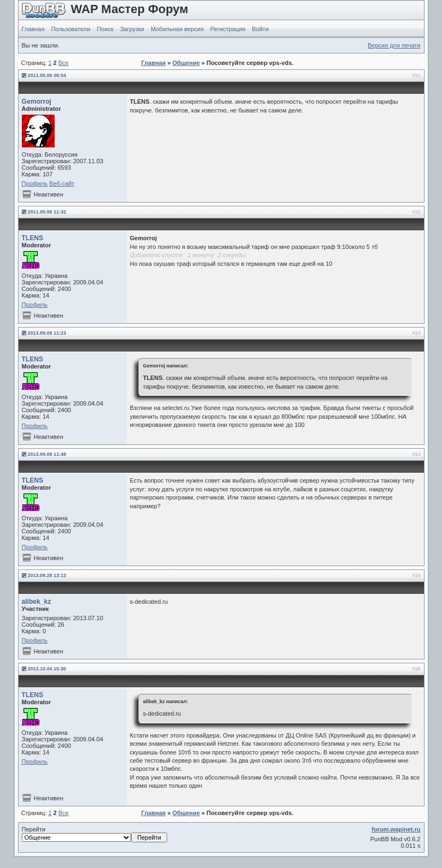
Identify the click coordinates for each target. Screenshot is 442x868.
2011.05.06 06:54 (47, 75)
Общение (186, 63)
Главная (33, 29)
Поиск (105, 29)
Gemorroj (37, 102)
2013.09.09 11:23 (47, 333)
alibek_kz (37, 602)
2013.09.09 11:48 (47, 454)
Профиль (35, 183)
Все (64, 63)
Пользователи (70, 29)
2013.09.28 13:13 (47, 575)
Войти (260, 29)
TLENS (33, 238)
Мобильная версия (177, 29)
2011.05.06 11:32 (47, 212)
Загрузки (132, 29)
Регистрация (228, 29)
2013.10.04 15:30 (47, 669)
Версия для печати (394, 45)
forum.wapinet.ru (396, 829)
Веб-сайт (62, 183)
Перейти (95, 834)
